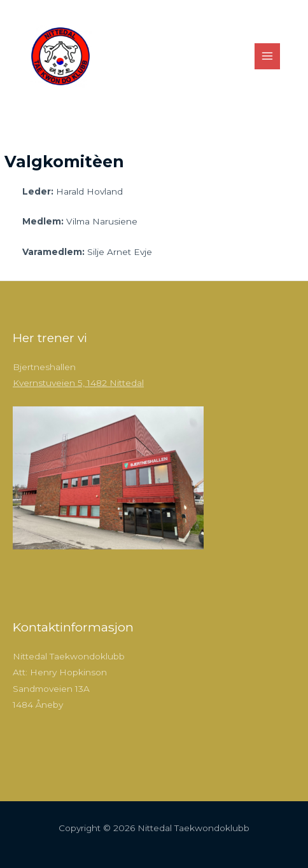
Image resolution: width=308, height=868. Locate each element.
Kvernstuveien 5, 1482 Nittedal (78, 383)
